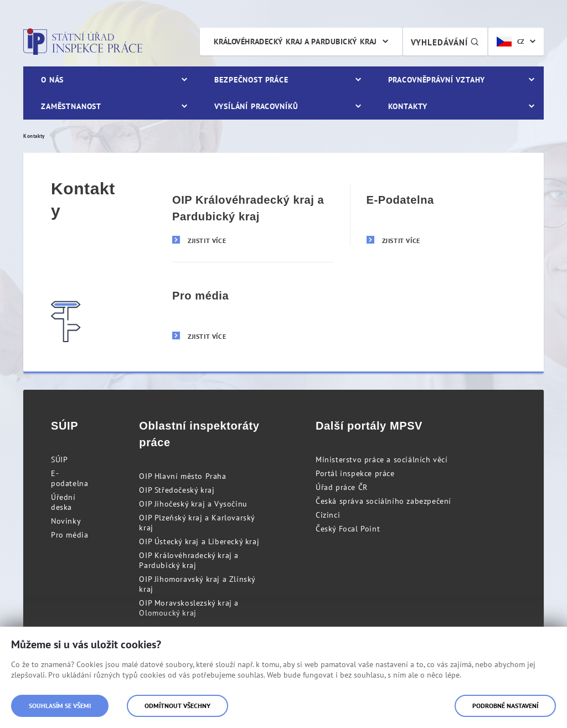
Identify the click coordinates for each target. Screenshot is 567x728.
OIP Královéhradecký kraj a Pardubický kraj (189, 560)
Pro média (69, 535)
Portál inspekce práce (355, 473)
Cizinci (328, 515)
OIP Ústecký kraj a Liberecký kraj (199, 541)
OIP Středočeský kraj (177, 490)
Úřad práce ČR (342, 487)
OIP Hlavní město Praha (182, 476)
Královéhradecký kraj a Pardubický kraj (295, 42)
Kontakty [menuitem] (408, 106)
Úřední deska (63, 502)
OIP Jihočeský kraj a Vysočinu (193, 504)
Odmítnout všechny (177, 706)
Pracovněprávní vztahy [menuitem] (437, 80)
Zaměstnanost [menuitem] (71, 106)
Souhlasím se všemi (60, 706)
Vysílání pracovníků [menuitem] (256, 106)
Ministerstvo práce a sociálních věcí (382, 459)
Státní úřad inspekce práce (83, 42)
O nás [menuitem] (52, 80)
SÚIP (59, 459)
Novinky (66, 521)
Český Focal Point (348, 529)
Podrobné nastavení (505, 706)
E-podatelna (69, 478)
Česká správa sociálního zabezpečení (383, 501)
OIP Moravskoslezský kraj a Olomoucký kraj (189, 608)
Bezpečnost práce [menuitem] (251, 80)
